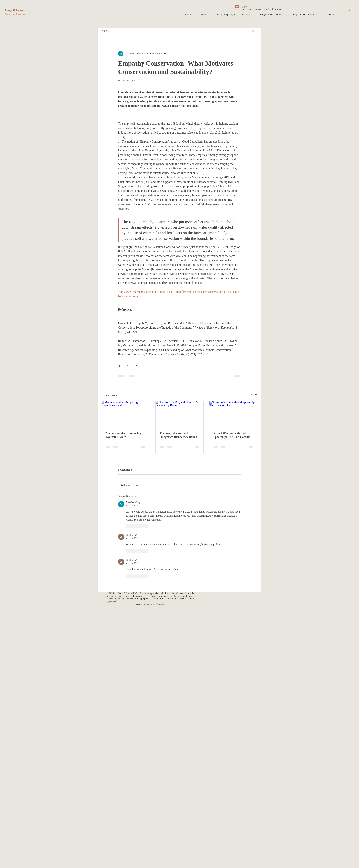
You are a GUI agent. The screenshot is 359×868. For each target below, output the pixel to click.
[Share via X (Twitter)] (128, 366)
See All (254, 395)
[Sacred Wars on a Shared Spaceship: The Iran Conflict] (233, 414)
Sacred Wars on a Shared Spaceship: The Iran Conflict (232, 435)
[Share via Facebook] (120, 366)
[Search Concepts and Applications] (261, 9)
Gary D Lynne (15, 10)
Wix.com (160, 604)
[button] (349, 10)
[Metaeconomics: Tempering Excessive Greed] (126, 414)
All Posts (106, 31)
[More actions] (239, 54)
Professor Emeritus (15, 14)
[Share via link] (144, 366)
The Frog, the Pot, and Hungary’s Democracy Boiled (178, 435)
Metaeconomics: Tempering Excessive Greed (123, 435)
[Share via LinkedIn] (136, 366)
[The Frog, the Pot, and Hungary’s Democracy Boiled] (180, 414)
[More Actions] (239, 504)
